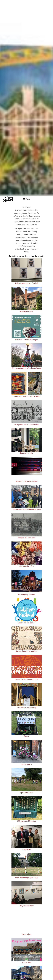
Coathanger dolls (26, 453)
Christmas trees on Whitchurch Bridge (26, 368)
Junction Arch (26, 764)
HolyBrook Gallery (26, 906)
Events (27, 736)
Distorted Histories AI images (26, 340)
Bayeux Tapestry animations (26, 651)
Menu (27, 199)
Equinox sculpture (26, 793)
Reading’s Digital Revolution (26, 481)
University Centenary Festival (26, 283)
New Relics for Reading (26, 708)
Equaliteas (26, 849)
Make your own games (26, 623)
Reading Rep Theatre (26, 594)
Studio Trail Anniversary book (26, 679)
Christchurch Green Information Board (26, 510)
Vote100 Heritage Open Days (26, 878)
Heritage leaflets (26, 311)
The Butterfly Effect (26, 566)
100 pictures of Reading (26, 821)
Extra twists (26, 934)
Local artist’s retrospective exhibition (26, 396)
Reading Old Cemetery (26, 538)
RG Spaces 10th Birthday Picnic (26, 425)
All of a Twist (27, 962)
